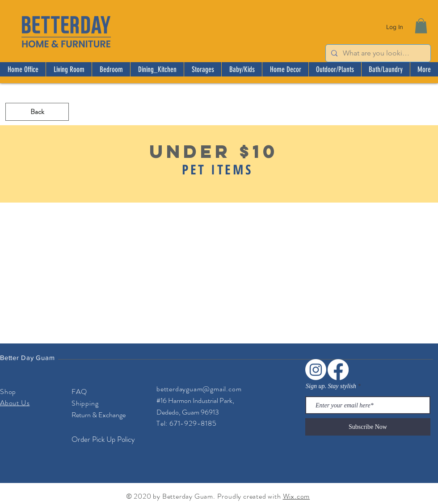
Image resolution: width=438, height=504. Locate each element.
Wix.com (297, 496)
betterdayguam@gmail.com (199, 389)
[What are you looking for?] (377, 53)
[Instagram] (316, 370)
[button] (421, 26)
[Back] (37, 112)
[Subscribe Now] (368, 427)
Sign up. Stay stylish (331, 386)
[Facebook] (338, 370)
